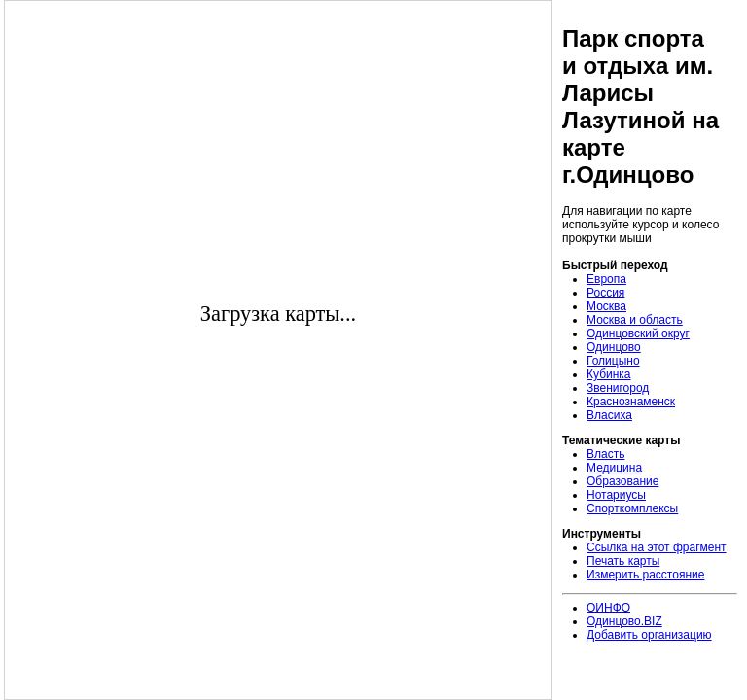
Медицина (614, 468)
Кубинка (609, 374)
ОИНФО (608, 608)
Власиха (609, 415)
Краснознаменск (631, 402)
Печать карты (623, 561)
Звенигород (618, 388)
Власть (605, 454)
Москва (606, 306)
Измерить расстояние (645, 575)
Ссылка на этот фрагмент (657, 547)
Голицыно (613, 361)
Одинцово (614, 347)
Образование (622, 481)
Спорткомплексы (632, 508)
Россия (605, 293)
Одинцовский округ (638, 333)
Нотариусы (616, 495)
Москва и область (635, 320)
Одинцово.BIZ (624, 621)
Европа (606, 279)
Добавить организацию (649, 635)
